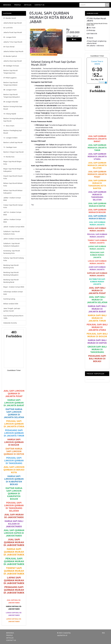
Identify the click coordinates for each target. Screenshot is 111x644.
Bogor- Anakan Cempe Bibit (14, 287)
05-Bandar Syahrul (10, 56)
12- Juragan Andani (10, 138)
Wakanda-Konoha (10, 323)
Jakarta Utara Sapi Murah (13, 61)
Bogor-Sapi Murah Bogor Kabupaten (12, 170)
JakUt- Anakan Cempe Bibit (14, 239)
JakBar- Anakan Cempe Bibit (12, 199)
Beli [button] (74, 39)
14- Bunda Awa (9, 157)
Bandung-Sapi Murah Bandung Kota (11, 266)
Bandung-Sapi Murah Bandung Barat (11, 281)
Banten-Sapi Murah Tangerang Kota (11, 72)
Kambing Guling (9, 299)
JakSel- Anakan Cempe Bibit (14, 227)
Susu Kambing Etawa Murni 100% (13, 317)
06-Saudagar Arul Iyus (11, 66)
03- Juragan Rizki (10, 37)
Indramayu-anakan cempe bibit (13, 293)
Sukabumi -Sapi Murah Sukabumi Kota (12, 233)
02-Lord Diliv (8, 28)
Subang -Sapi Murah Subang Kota (13, 259)
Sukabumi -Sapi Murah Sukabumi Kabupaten (12, 245)
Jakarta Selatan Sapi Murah (13, 51)
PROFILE (17, 5)
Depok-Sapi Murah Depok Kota (13, 177)
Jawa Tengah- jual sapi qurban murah (12, 310)
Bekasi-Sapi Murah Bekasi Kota (13, 184)
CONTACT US (39, 5)
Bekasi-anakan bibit (11, 304)
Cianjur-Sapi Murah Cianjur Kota (13, 206)
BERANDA (7, 5)
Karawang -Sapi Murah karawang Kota (12, 252)
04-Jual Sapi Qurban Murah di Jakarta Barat (96, 379)
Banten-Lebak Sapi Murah (13, 142)
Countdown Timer (14, 370)
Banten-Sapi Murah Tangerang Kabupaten (12, 96)
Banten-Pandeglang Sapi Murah (13, 132)
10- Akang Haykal (10, 114)
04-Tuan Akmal (9, 47)
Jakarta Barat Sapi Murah (13, 23)
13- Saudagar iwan (10, 147)
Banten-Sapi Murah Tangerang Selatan (11, 84)
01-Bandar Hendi (10, 18)
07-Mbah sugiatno (10, 78)
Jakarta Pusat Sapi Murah (13, 32)
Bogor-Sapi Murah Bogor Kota (12, 163)
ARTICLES (28, 5)
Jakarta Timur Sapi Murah (13, 42)
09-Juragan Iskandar (11, 102)
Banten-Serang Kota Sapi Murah (13, 108)
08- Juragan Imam (10, 90)
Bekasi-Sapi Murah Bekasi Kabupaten (13, 192)
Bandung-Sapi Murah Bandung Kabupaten (11, 274)
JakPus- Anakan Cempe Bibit (12, 221)
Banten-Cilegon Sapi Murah (13, 152)
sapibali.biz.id (62, 635)
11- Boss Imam (9, 126)
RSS (103, 633)
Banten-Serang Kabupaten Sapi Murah (13, 120)
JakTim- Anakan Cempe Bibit (12, 213)
